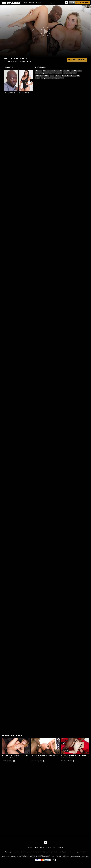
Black (52, 76)
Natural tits (53, 71)
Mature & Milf (73, 73)
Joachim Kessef (10, 93)
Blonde (60, 73)
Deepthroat (66, 71)
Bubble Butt (39, 76)
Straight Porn (66, 76)
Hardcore (46, 71)
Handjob (44, 78)
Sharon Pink (43, 757)
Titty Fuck (74, 71)
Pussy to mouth (52, 73)
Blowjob (38, 73)
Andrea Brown (74, 757)
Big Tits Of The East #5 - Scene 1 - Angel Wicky (18, 755)
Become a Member (77, 60)
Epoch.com (10, 857)
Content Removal (85, 857)
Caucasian (50, 78)
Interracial (39, 71)
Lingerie (57, 78)
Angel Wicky (14, 757)
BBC (62, 78)
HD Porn (73, 76)
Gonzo (80, 71)
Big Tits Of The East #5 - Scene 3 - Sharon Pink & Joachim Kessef (54, 755)
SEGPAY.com (59, 857)
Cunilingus (58, 76)
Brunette (66, 73)
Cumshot (46, 76)
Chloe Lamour (24, 93)
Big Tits (60, 71)
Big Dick (44, 73)
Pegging (38, 78)
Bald (78, 76)
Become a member (82, 3)
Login (72, 3)
